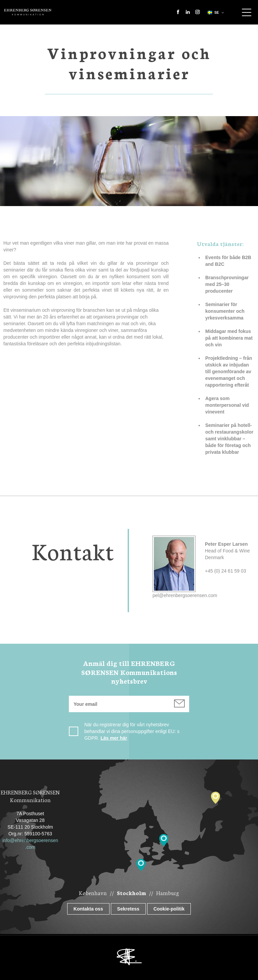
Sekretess (128, 909)
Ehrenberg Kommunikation (28, 12)
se (212, 13)
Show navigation (247, 12)
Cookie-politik (169, 909)
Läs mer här (114, 738)
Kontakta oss (88, 909)
